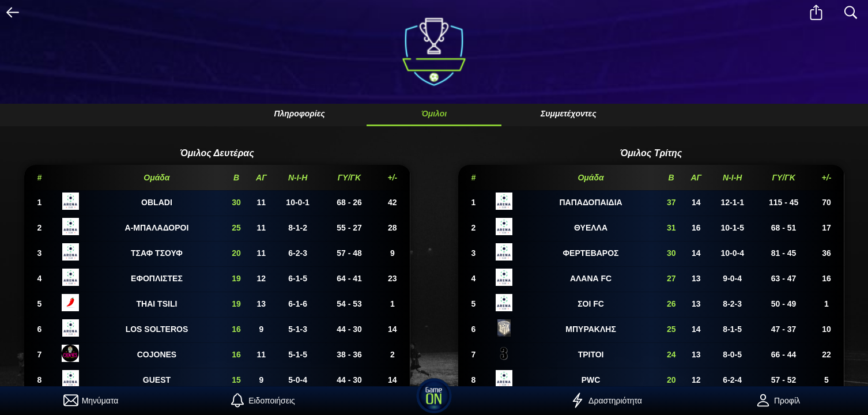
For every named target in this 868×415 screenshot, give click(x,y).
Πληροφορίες (299, 114)
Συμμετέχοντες (569, 114)
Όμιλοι (434, 114)
